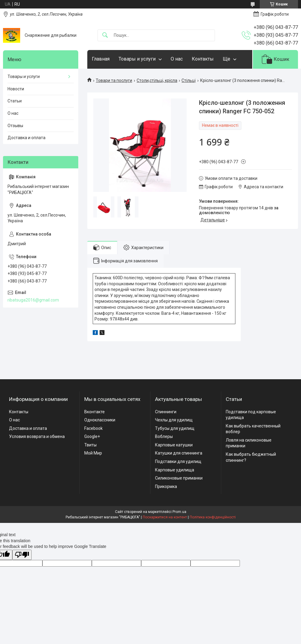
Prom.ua (179, 512)
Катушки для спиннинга (179, 453)
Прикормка (166, 486)
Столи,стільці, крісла (157, 80)
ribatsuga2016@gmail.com (33, 300)
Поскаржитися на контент (165, 517)
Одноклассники (100, 420)
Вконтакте (95, 412)
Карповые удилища (175, 470)
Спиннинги (166, 412)
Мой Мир (93, 453)
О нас (177, 59)
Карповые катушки (174, 445)
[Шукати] (105, 35)
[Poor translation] (22, 555)
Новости (16, 89)
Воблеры (164, 436)
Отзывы (15, 126)
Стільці (189, 80)
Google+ (92, 436)
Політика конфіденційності (213, 517)
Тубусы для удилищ (175, 428)
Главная (101, 59)
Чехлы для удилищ (174, 420)
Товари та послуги (114, 80)
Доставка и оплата (26, 138)
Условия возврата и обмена (37, 436)
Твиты (90, 445)
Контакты (203, 59)
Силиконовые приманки (179, 478)
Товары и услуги (137, 59)
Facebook (93, 428)
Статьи (15, 101)
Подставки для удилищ (178, 461)
